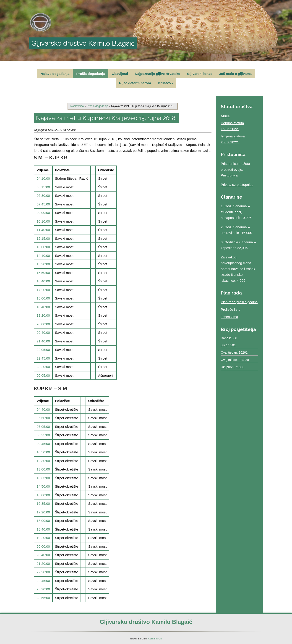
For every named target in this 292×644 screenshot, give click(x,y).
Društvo (165, 83)
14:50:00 (43, 486)
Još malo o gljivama (236, 74)
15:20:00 (43, 264)
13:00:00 (43, 247)
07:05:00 (43, 427)
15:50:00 (43, 273)
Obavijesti (120, 74)
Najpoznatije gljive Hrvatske (157, 74)
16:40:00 (43, 281)
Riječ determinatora (135, 83)
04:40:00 (43, 409)
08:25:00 (43, 435)
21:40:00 (43, 341)
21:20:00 (43, 564)
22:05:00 (43, 350)
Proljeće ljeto (231, 309)
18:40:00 (43, 307)
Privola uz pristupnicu (237, 185)
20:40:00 (43, 333)
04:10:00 (43, 178)
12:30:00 (43, 461)
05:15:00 (43, 187)
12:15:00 (43, 238)
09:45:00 (43, 444)
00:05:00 (43, 375)
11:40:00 (43, 230)
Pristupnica (229, 175)
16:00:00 (43, 495)
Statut (225, 116)
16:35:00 (43, 503)
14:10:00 (43, 256)
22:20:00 (43, 572)
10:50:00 (43, 452)
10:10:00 (43, 221)
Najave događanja (55, 74)
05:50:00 (43, 418)
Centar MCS (155, 639)
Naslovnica (77, 106)
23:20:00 (43, 367)
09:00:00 (43, 213)
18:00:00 (43, 298)
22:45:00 (43, 358)
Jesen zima (229, 317)
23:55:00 (43, 598)
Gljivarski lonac (200, 74)
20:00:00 (43, 324)
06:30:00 (43, 196)
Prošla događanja (90, 74)
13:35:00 (43, 478)
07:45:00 (43, 204)
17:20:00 (43, 290)
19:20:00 (43, 315)
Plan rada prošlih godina (239, 302)
